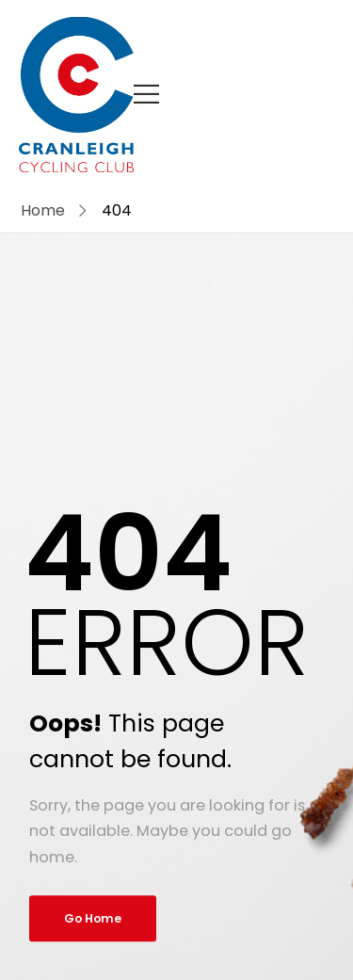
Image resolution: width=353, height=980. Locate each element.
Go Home (93, 918)
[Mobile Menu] (146, 94)
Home (43, 210)
